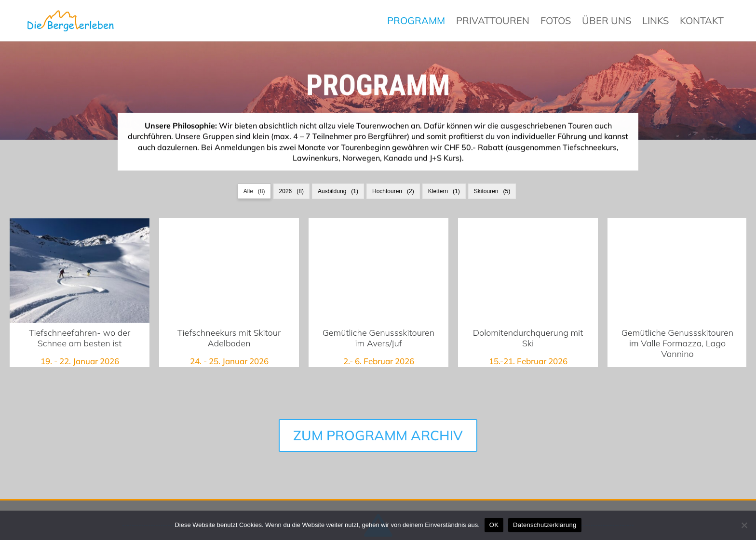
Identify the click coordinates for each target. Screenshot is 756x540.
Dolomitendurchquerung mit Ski (528, 271)
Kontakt (702, 21)
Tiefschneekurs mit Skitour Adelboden (229, 271)
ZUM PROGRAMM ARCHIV (378, 414)
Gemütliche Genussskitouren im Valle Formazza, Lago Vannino (677, 271)
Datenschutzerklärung (545, 525)
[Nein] (744, 525)
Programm (416, 21)
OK (494, 525)
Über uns (607, 21)
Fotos (556, 21)
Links (655, 21)
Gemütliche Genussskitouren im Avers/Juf (379, 338)
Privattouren (493, 21)
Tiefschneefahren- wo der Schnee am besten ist (80, 271)
